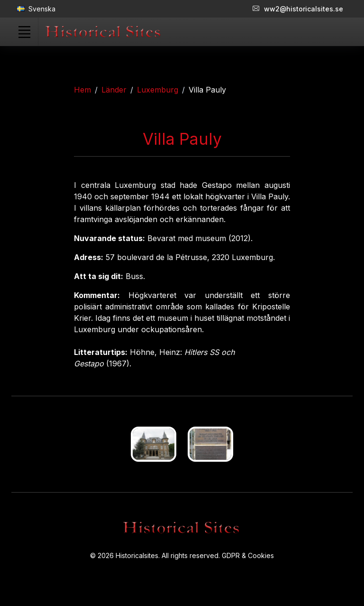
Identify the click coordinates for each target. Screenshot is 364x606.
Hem (82, 90)
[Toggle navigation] (24, 32)
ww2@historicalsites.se (298, 9)
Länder (114, 90)
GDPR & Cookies (248, 555)
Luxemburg (158, 90)
